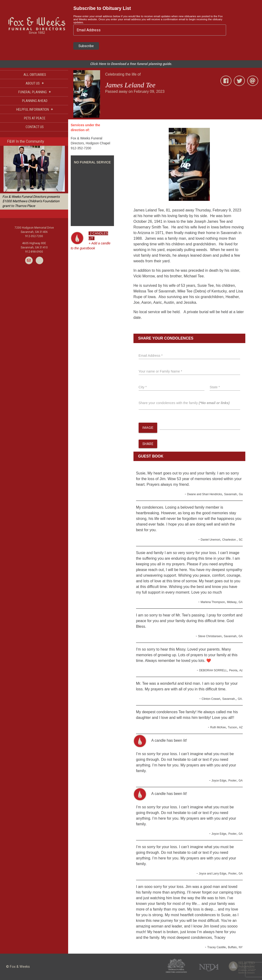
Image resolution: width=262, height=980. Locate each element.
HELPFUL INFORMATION (35, 109)
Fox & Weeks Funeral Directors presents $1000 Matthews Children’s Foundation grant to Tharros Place (31, 201)
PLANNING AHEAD (35, 101)
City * (143, 387)
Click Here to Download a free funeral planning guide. (131, 64)
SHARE (148, 444)
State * (215, 387)
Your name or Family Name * (160, 371)
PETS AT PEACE (35, 118)
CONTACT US (35, 127)
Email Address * (151, 356)
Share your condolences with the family (184, 403)
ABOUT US (35, 83)
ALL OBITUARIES (35, 75)
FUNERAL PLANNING (35, 92)
